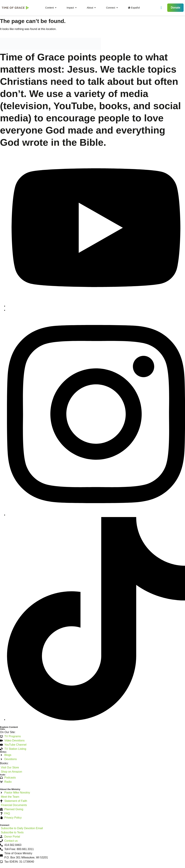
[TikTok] (96, 720)
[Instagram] (96, 515)
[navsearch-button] (161, 8)
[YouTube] (96, 306)
